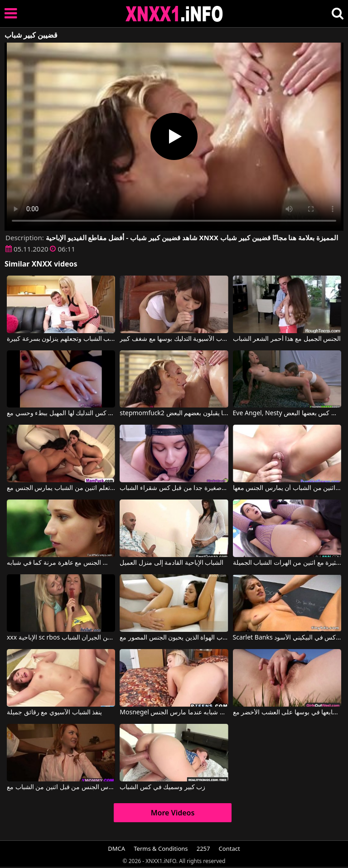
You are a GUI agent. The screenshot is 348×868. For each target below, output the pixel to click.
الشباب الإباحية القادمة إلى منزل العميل (172, 563)
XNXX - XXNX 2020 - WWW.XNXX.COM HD (174, 14)
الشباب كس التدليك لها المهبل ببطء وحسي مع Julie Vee (61, 413)
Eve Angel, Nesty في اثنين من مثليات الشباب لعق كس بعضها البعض (287, 413)
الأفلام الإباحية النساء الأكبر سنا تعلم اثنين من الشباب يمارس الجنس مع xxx (61, 488)
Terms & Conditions (161, 849)
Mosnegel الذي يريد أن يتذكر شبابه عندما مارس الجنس (174, 713)
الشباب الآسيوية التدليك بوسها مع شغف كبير (174, 339)
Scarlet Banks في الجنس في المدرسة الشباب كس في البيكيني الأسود (287, 638)
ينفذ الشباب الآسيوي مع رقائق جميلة (54, 713)
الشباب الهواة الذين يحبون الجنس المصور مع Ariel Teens (174, 638)
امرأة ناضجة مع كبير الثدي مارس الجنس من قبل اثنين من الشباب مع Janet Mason (61, 787)
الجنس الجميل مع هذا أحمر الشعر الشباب (287, 339)
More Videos (173, 813)
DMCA (116, 849)
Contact (230, 849)
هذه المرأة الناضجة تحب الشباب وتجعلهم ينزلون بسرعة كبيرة (61, 339)
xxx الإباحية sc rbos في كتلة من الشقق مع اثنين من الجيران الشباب (61, 638)
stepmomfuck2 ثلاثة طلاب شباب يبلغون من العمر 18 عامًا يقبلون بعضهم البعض (174, 413)
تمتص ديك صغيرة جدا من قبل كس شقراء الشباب (174, 488)
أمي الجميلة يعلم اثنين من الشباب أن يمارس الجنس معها (287, 488)
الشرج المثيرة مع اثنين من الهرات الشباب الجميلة (287, 563)
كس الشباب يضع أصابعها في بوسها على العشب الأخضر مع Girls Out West (287, 713)
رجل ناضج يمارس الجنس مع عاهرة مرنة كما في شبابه (61, 563)
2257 (203, 849)
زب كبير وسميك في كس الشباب (162, 787)
